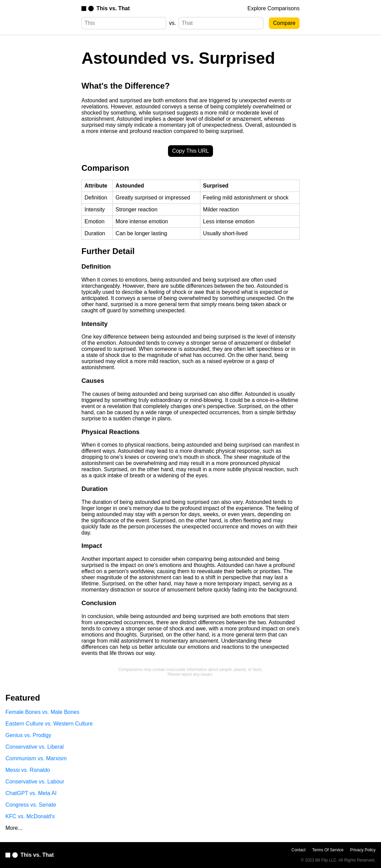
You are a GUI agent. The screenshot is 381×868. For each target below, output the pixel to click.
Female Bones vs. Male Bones (42, 712)
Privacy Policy (363, 850)
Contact (298, 850)
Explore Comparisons (273, 8)
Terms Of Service (328, 850)
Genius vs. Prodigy (28, 735)
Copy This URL (190, 151)
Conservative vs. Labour (35, 782)
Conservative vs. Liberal (35, 747)
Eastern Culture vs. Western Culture (49, 724)
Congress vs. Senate (31, 805)
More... (14, 828)
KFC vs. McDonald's (30, 816)
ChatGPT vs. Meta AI (31, 793)
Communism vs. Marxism (36, 758)
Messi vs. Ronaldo (28, 770)
